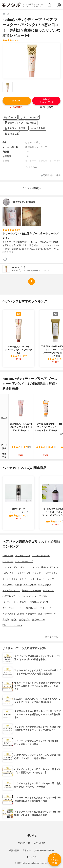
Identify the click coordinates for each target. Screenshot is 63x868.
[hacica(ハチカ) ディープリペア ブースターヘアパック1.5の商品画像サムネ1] (8, 87)
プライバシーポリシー (44, 851)
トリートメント (23, 556)
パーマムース (9, 602)
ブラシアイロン (10, 579)
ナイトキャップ (23, 573)
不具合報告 (32, 857)
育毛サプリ (24, 620)
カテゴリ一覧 (24, 843)
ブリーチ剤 (8, 608)
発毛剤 (14, 620)
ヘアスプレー (30, 585)
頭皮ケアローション (12, 625)
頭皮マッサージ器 (47, 614)
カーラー (19, 608)
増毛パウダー (38, 620)
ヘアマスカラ (9, 614)
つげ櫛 (18, 585)
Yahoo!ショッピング (46, 101)
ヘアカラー (23, 602)
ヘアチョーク (45, 608)
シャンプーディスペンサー (16, 567)
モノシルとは (39, 843)
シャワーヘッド (27, 579)
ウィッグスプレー (41, 596)
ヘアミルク (53, 567)
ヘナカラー (31, 614)
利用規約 (27, 851)
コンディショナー (41, 556)
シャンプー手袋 (38, 567)
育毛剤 (6, 620)
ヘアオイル (8, 573)
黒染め (21, 614)
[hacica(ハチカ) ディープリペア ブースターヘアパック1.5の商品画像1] (32, 61)
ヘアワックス (45, 585)
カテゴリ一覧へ (53, 637)
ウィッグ (26, 596)
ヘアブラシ (8, 585)
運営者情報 (14, 851)
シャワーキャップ (24, 561)
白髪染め (34, 602)
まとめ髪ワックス (11, 591)
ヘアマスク (8, 561)
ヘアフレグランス (11, 596)
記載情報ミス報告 (51, 176)
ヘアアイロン (51, 573)
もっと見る (32, 167)
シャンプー (8, 556)
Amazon (17, 101)
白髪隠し (45, 602)
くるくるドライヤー (46, 579)
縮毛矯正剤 (31, 608)
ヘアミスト (48, 591)
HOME (32, 835)
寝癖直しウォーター (32, 591)
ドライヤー (38, 573)
